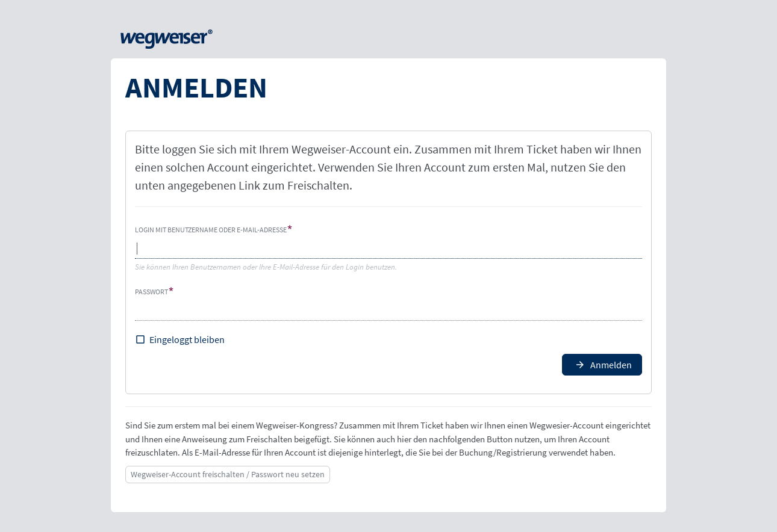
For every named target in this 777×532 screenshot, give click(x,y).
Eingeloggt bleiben (187, 339)
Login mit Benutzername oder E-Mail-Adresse (211, 230)
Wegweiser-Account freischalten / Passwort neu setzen (228, 474)
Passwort (151, 292)
